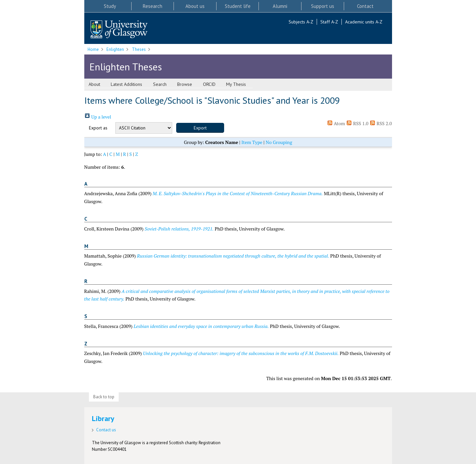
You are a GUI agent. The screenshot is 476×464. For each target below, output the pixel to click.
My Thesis (236, 84)
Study (110, 6)
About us (195, 6)
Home (93, 49)
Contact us (106, 430)
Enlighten (115, 49)
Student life (238, 6)
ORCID (209, 84)
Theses (139, 49)
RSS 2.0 (381, 123)
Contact (365, 6)
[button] (200, 128)
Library (103, 418)
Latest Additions (126, 84)
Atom (336, 123)
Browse (185, 84)
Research (153, 6)
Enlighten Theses (126, 67)
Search (160, 84)
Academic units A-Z (364, 22)
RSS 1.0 (357, 123)
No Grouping (279, 142)
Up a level (98, 117)
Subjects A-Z (301, 22)
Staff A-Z (329, 22)
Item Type (252, 142)
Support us (323, 6)
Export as (98, 128)
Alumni (280, 6)
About (94, 84)
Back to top (104, 397)
